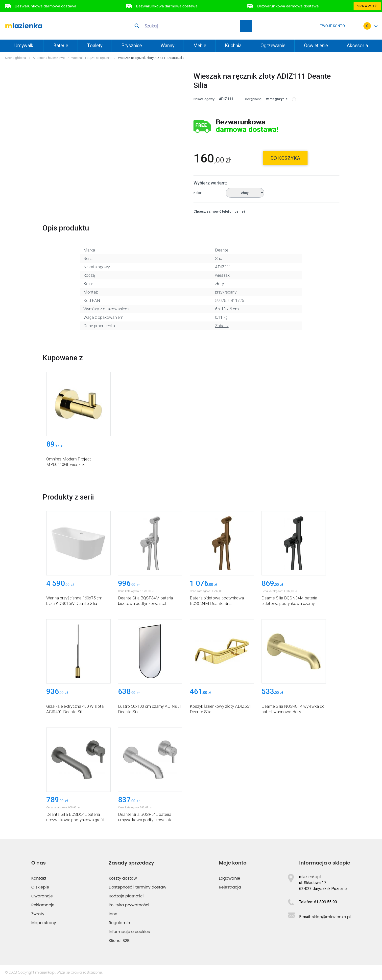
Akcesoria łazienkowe (49, 58)
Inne (113, 914)
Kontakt (39, 878)
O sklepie (40, 887)
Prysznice (131, 46)
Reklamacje (43, 905)
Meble (200, 46)
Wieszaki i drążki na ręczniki (91, 58)
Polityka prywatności (129, 905)
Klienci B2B (119, 941)
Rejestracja (230, 887)
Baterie (61, 46)
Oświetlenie (316, 46)
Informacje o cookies (129, 932)
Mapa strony (44, 923)
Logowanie (230, 878)
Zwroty (38, 914)
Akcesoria (357, 46)
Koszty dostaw (123, 878)
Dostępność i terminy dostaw (138, 887)
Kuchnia (233, 46)
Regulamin (119, 923)
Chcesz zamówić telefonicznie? (219, 211)
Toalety (95, 46)
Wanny (167, 46)
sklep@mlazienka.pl (331, 917)
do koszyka (285, 158)
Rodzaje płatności (126, 896)
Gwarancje (42, 896)
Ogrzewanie (273, 46)
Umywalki (24, 46)
